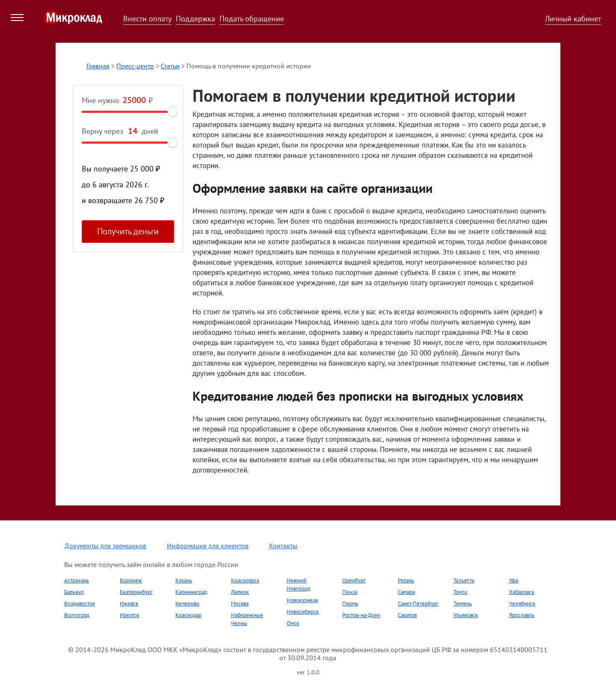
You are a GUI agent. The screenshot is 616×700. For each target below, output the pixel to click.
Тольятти (464, 580)
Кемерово (187, 604)
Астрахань (77, 580)
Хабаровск (522, 592)
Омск (293, 623)
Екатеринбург (136, 592)
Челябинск (522, 604)
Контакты (283, 546)
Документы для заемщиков (105, 546)
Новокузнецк (302, 600)
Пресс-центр (135, 66)
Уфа (514, 580)
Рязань (406, 580)
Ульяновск (466, 615)
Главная (98, 66)
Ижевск (129, 604)
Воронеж (131, 580)
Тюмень (463, 604)
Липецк (240, 592)
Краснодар (188, 615)
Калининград (191, 592)
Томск (460, 592)
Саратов (407, 615)
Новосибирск (303, 612)
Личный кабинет (573, 19)
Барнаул (74, 592)
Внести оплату (147, 19)
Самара (406, 592)
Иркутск (129, 615)
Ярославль (522, 615)
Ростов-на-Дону (361, 615)
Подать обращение (252, 19)
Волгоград (77, 615)
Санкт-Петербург (418, 604)
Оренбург (354, 580)
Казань (184, 580)
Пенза (350, 592)
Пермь (350, 604)
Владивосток (80, 604)
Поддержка (195, 19)
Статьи (170, 66)
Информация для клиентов (208, 546)
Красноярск (245, 580)
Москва (240, 604)
